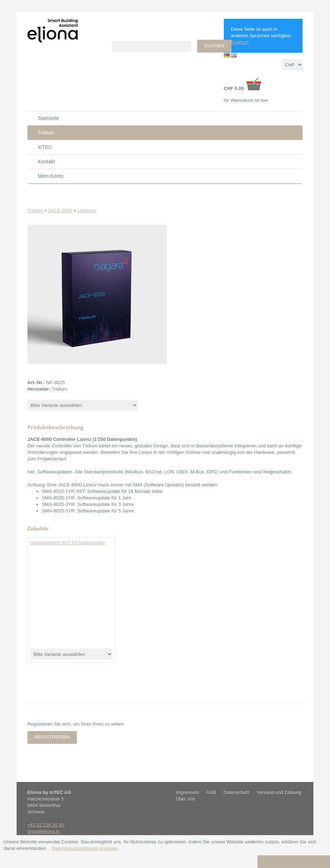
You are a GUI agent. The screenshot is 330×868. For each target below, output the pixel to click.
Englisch (240, 42)
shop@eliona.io (44, 831)
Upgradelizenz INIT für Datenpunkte (68, 543)
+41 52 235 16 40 (46, 825)
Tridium (46, 133)
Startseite (49, 118)
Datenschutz (236, 792)
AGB (211, 792)
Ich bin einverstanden (294, 861)
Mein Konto (51, 176)
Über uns (185, 799)
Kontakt (46, 162)
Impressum (187, 792)
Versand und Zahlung (279, 792)
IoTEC (45, 147)
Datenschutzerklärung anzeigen (85, 848)
